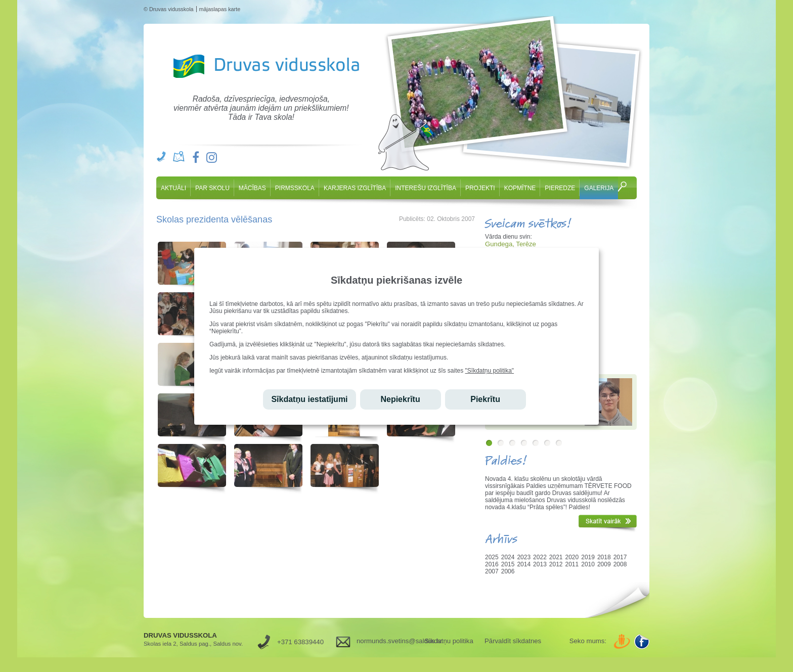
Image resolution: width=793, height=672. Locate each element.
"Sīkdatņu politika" (490, 371)
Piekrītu (485, 399)
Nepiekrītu (400, 399)
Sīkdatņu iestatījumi (309, 399)
